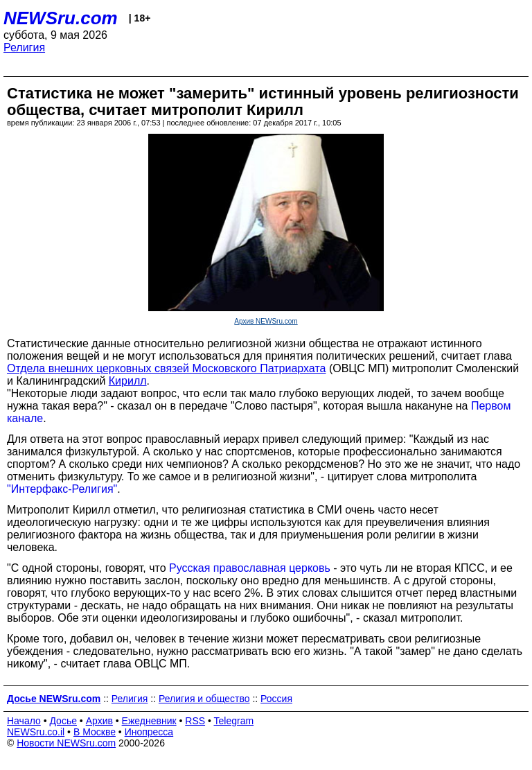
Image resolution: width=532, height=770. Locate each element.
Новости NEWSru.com (66, 743)
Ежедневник (149, 721)
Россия (276, 699)
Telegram (234, 721)
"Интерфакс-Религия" (62, 489)
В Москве (95, 732)
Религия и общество (204, 699)
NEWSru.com (61, 18)
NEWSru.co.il (36, 732)
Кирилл (128, 381)
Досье (63, 721)
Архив (99, 721)
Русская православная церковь (250, 568)
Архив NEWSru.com (266, 321)
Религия (24, 47)
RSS (195, 721)
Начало (24, 721)
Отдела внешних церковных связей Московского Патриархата (166, 368)
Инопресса (149, 732)
